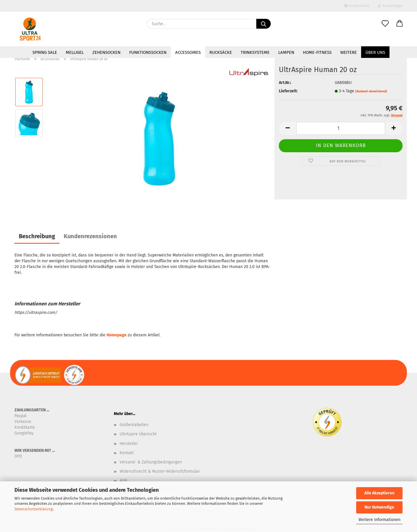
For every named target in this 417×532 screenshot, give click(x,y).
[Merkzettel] (385, 24)
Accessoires (188, 52)
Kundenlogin (390, 6)
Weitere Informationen (379, 520)
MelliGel (75, 52)
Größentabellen (134, 425)
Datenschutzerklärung (34, 509)
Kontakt (127, 453)
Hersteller (129, 444)
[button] (400, 24)
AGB (123, 481)
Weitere (349, 52)
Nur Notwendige (379, 507)
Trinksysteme (255, 52)
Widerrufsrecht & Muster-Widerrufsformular (160, 471)
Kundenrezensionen (90, 236)
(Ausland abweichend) (371, 91)
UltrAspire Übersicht (138, 434)
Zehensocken (106, 52)
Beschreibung (37, 236)
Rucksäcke (221, 52)
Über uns (375, 52)
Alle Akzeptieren (379, 493)
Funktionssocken (148, 52)
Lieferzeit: (288, 91)
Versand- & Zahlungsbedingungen (151, 462)
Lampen (286, 52)
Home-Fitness (317, 52)
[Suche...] (264, 24)
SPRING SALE (45, 52)
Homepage (117, 335)
